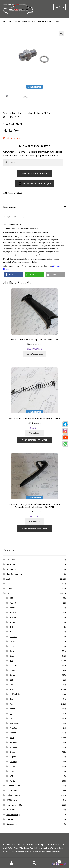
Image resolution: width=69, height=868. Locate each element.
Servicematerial (13, 786)
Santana (14, 742)
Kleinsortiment (13, 795)
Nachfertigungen (14, 574)
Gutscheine (11, 824)
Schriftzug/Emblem (15, 805)
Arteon (13, 617)
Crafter (13, 670)
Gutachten (11, 564)
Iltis (11, 699)
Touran (13, 766)
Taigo (12, 641)
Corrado (13, 665)
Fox (11, 685)
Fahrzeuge (11, 569)
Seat (8, 584)
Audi (8, 579)
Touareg (13, 762)
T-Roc (12, 771)
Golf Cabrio (15, 694)
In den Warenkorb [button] (35, 354)
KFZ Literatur (12, 800)
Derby (12, 675)
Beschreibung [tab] (10, 207)
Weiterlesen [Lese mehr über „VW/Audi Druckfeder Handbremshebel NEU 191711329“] (34, 433)
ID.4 (11, 632)
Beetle (12, 608)
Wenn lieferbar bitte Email (34, 173)
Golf (12, 689)
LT (11, 714)
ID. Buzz (13, 622)
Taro (12, 646)
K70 (11, 598)
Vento (12, 781)
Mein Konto (11, 863)
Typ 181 (13, 603)
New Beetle (15, 723)
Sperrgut (10, 819)
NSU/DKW (11, 810)
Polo (12, 738)
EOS (11, 680)
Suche (34, 863)
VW (14, 22)
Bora (12, 651)
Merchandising (13, 815)
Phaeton (13, 728)
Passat (13, 733)
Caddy (12, 656)
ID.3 (11, 627)
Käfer (12, 709)
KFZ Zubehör (12, 790)
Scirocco (14, 747)
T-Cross (13, 637)
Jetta (12, 704)
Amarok (13, 612)
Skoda (9, 588)
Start (9, 22)
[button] (61, 34)
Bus (11, 661)
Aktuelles (11, 560)
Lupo (12, 718)
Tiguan (13, 757)
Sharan (13, 752)
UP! (11, 776)
